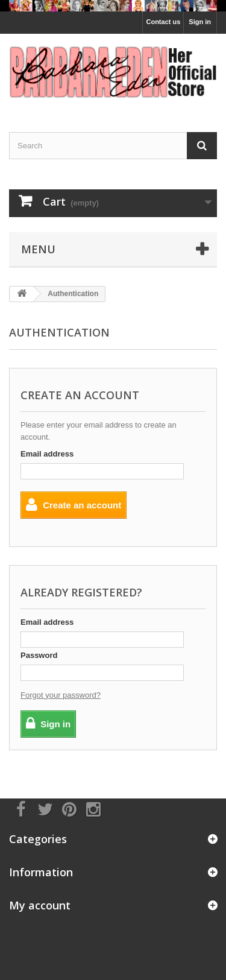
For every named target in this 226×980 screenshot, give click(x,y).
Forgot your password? (61, 695)
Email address (47, 454)
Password (39, 655)
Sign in (200, 22)
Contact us (163, 22)
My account (40, 905)
